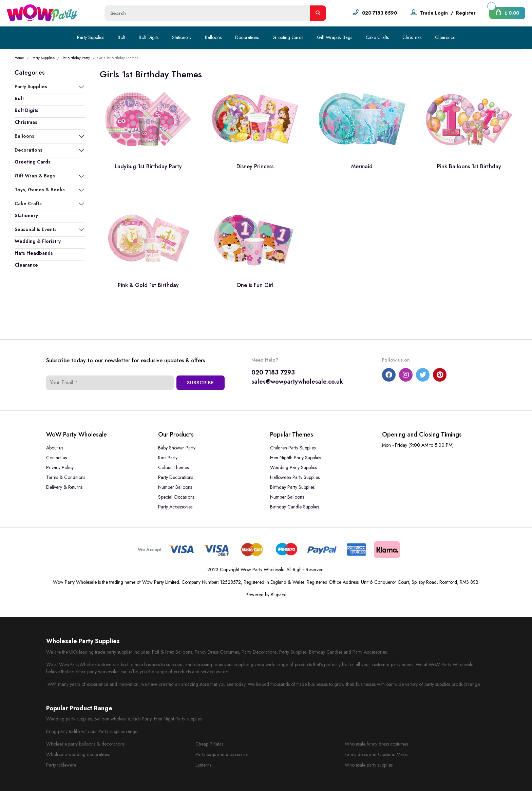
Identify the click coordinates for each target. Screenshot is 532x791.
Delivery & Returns (64, 487)
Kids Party (168, 458)
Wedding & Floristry (38, 241)
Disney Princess (255, 166)
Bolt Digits (149, 37)
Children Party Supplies (293, 448)
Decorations (247, 37)
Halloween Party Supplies (295, 477)
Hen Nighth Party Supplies (296, 458)
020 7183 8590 (379, 13)
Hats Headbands (34, 253)
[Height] (207, 13)
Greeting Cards (288, 37)
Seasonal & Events (36, 229)
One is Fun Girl (255, 285)
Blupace (279, 595)
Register (466, 13)
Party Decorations (176, 477)
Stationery (182, 37)
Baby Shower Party (177, 448)
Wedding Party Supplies (293, 467)
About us (55, 448)
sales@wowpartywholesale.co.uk (297, 382)
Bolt (121, 37)
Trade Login (434, 13)
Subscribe (201, 383)
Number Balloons (175, 487)
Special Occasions (176, 497)
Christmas (412, 37)
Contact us (56, 458)
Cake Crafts (377, 37)
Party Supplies (91, 37)
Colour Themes (173, 467)
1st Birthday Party (76, 58)
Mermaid (362, 166)
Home (19, 58)
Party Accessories (175, 507)
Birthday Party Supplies (292, 487)
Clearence (445, 37)
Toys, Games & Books (40, 190)
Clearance (26, 265)
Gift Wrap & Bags (335, 37)
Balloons (213, 37)
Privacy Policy (60, 467)
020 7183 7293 (273, 372)
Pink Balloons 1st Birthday (469, 166)
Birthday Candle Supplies (294, 507)
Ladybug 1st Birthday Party (148, 166)
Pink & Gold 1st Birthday (148, 285)
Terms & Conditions (66, 477)
